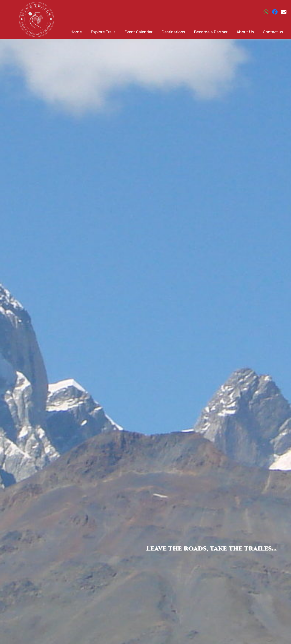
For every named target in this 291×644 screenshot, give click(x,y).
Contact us (273, 32)
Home (76, 32)
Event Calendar (138, 32)
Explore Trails (103, 32)
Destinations (173, 32)
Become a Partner (211, 32)
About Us (245, 32)
